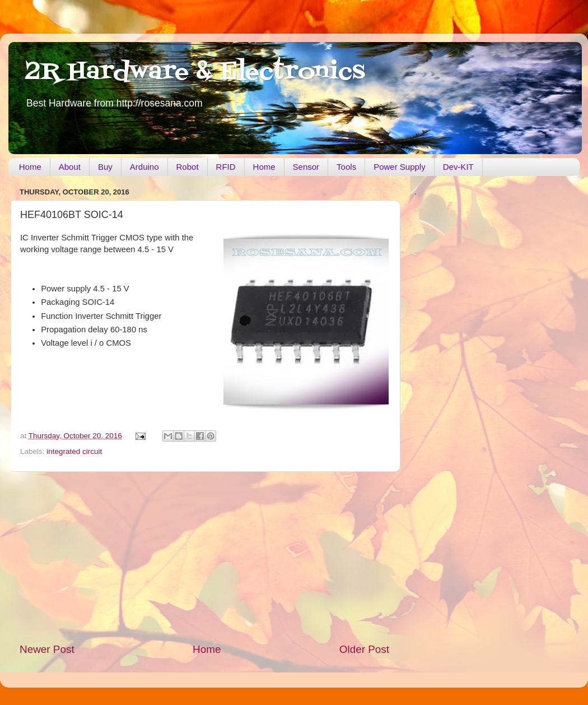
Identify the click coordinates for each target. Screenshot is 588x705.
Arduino (144, 167)
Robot (188, 167)
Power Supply (400, 167)
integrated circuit (74, 451)
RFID (226, 167)
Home (30, 167)
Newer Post (47, 649)
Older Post (364, 649)
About (70, 167)
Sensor (306, 167)
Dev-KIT (458, 167)
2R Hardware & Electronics (195, 72)
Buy (105, 167)
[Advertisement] (204, 557)
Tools (346, 167)
